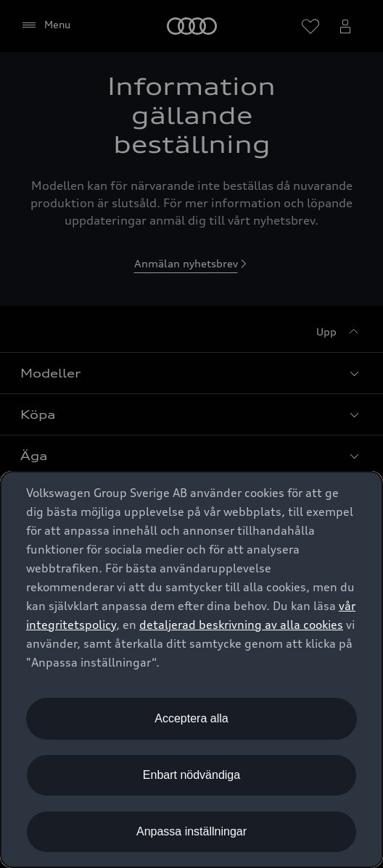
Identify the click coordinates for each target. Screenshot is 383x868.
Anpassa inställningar (191, 831)
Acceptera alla (191, 718)
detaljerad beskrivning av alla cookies (241, 625)
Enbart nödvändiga (191, 775)
